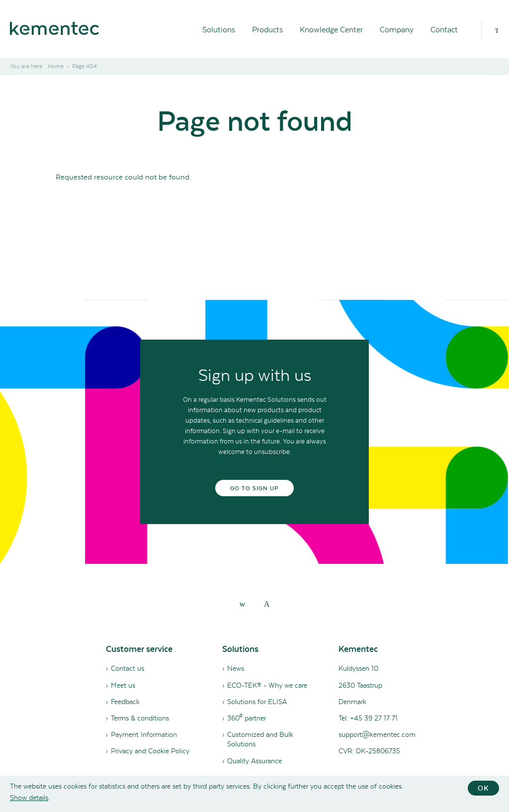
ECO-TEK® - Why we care (267, 685)
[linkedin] (243, 604)
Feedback (125, 702)
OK (483, 788)
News (236, 668)
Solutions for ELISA (257, 702)
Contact (444, 30)
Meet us (123, 685)
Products (267, 30)
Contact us (127, 668)
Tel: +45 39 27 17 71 (368, 718)
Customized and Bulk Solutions (260, 739)
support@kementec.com (377, 734)
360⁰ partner (247, 718)
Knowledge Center (331, 30)
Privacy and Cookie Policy (150, 751)
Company (397, 30)
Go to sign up (255, 488)
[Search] (497, 29)
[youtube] (267, 604)
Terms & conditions (140, 718)
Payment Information (144, 734)
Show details (29, 798)
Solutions (219, 30)
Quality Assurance (254, 761)
